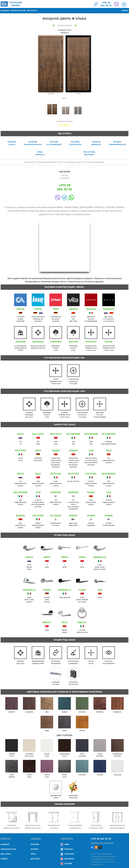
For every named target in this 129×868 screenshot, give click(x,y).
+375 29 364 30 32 (101, 837)
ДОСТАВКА (35, 857)
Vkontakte (67, 852)
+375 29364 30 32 (106, 4)
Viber (65, 843)
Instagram (67, 857)
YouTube (66, 862)
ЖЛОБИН (35, 848)
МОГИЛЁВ (35, 843)
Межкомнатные (18, 11)
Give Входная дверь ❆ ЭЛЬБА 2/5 (62, 125)
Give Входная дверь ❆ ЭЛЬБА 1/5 (60, 125)
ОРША (33, 852)
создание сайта (97, 863)
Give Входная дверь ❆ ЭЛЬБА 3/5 (65, 125)
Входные (5, 11)
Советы (125, 11)
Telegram (67, 848)
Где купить (32, 11)
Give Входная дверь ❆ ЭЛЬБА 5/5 (69, 125)
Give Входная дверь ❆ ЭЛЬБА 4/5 (67, 125)
